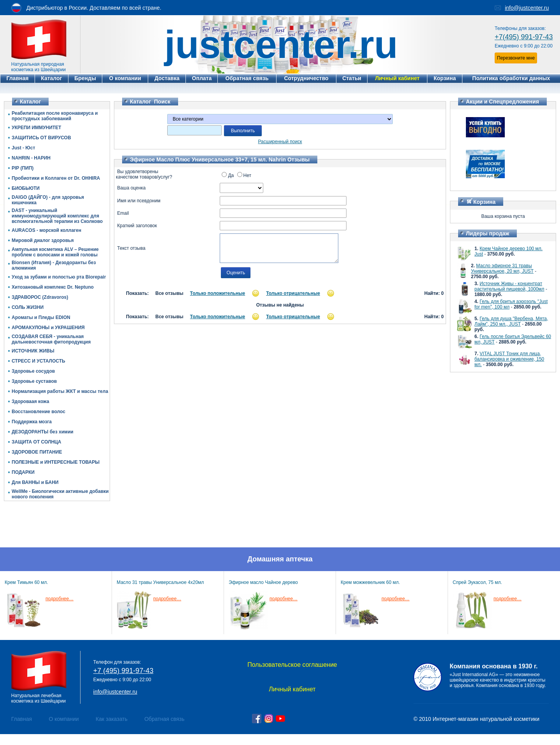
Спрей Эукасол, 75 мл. (477, 582)
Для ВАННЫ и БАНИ (35, 482)
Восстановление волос (38, 412)
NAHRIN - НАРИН (31, 158)
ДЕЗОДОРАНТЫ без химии (43, 432)
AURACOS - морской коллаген (46, 230)
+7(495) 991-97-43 (524, 37)
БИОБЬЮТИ (26, 188)
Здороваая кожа (30, 401)
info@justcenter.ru (527, 8)
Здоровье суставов (34, 381)
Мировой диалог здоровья (43, 240)
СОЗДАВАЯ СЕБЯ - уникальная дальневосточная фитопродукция (51, 339)
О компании (64, 719)
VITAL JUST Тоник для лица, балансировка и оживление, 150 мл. (509, 359)
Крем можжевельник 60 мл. (370, 582)
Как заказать (112, 719)
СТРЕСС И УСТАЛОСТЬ (38, 361)
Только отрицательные (293, 293)
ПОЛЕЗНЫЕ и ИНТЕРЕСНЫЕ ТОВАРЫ (56, 462)
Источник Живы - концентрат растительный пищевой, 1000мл (509, 286)
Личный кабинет (292, 689)
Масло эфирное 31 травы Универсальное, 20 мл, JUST (502, 268)
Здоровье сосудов (33, 371)
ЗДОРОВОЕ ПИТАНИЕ (37, 452)
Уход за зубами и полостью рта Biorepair (59, 277)
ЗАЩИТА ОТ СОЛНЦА (37, 442)
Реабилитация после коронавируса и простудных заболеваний (55, 116)
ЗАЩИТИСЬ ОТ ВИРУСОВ (41, 138)
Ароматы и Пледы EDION (41, 317)
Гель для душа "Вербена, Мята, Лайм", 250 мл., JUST (511, 321)
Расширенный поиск (280, 142)
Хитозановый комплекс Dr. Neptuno (53, 287)
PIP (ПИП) (23, 168)
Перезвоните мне (516, 58)
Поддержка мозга (32, 422)
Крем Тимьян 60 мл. (26, 582)
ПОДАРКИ (23, 472)
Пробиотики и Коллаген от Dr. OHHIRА (56, 178)
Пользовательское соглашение (292, 665)
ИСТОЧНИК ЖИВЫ (33, 351)
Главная (22, 719)
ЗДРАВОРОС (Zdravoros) (40, 297)
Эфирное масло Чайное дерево (263, 582)
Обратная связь (164, 719)
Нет (244, 175)
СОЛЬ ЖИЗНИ (28, 307)
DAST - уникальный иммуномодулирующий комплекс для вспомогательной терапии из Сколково (57, 216)
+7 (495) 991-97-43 (123, 671)
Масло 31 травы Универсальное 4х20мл (160, 582)
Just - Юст (23, 148)
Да (228, 175)
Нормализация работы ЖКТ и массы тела (60, 391)
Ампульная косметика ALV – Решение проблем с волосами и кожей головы (55, 252)
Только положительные (218, 293)
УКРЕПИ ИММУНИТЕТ (36, 128)
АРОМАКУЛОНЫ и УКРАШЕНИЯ (48, 328)
